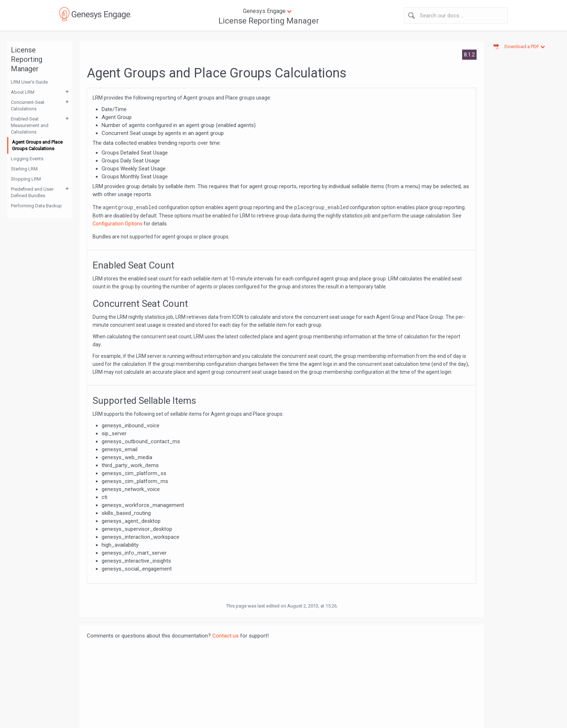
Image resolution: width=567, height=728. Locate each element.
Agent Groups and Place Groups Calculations (37, 145)
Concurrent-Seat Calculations (28, 105)
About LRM (23, 92)
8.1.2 (469, 55)
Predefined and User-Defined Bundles (33, 192)
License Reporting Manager (269, 21)
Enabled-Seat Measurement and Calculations (30, 125)
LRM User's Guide (29, 82)
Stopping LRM (26, 179)
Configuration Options (118, 224)
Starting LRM (24, 169)
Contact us (225, 636)
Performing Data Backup (36, 206)
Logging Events (27, 159)
